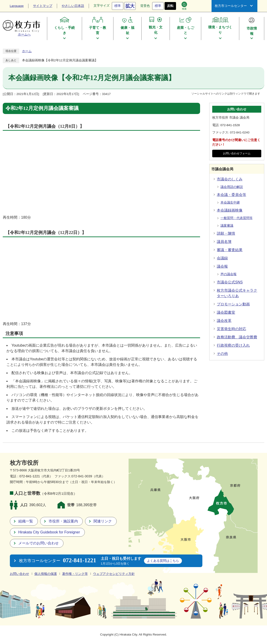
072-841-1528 (230, 125)
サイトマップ (43, 6)
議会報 (222, 266)
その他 (222, 354)
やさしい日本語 (73, 6)
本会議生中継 (230, 202)
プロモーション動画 (233, 304)
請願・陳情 (226, 233)
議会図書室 (226, 312)
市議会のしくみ (230, 179)
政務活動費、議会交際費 (237, 337)
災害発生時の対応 (231, 329)
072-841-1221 (30, 476)
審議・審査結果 (230, 250)
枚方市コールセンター (231, 6)
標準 (118, 6)
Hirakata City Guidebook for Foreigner (49, 532)
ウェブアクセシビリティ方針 (114, 574)
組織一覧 (26, 521)
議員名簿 (224, 242)
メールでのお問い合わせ (39, 543)
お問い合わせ (19, 574)
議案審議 (227, 226)
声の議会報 (228, 274)
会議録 (222, 258)
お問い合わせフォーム (237, 153)
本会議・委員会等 (231, 195)
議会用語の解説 (232, 187)
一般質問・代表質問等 (237, 218)
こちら (163, 561)
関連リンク (103, 521)
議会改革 (224, 321)
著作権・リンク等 (75, 574)
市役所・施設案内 (63, 521)
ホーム (27, 51)
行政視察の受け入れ (233, 345)
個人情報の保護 (46, 574)
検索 (184, 6)
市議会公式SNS (230, 282)
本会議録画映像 (230, 210)
